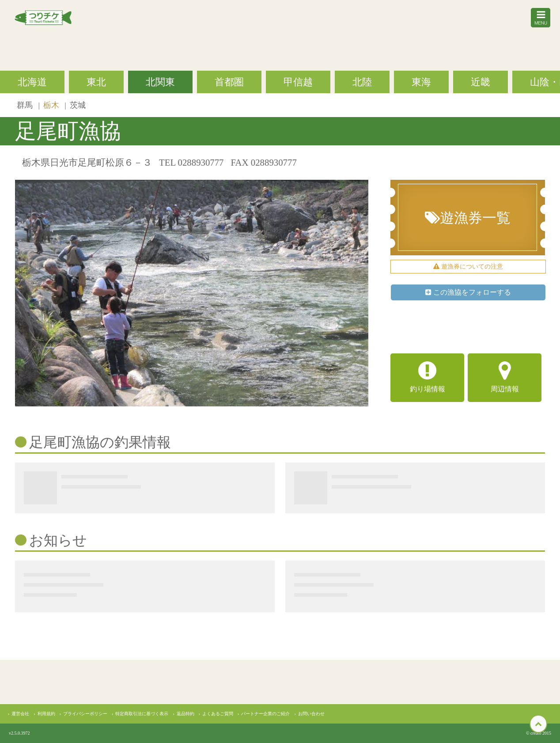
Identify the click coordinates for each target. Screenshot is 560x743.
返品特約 (185, 714)
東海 (421, 82)
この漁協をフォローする (468, 292)
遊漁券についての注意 (468, 267)
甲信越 (298, 82)
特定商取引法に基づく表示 (142, 714)
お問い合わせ (311, 714)
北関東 (160, 82)
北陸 (362, 82)
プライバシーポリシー (85, 714)
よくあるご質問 (218, 714)
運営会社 (20, 714)
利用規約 (46, 714)
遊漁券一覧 (468, 218)
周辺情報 (505, 376)
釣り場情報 (427, 376)
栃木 (52, 105)
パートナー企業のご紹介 (265, 714)
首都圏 (229, 82)
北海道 (32, 82)
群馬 (26, 105)
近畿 (481, 82)
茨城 (78, 105)
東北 (96, 82)
